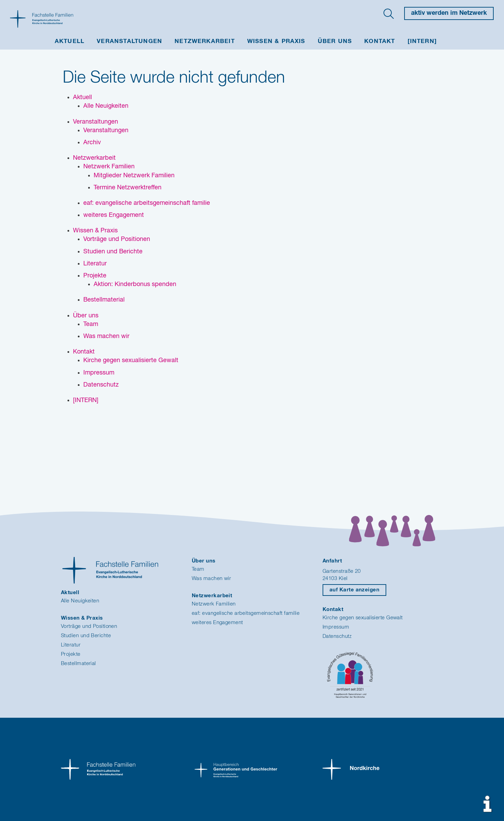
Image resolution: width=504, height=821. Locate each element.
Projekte (71, 654)
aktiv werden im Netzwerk (449, 13)
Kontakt (380, 41)
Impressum (336, 627)
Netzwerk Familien (214, 604)
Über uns (335, 41)
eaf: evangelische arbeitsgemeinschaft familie (246, 613)
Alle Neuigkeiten (80, 601)
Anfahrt (332, 561)
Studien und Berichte (86, 636)
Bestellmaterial (78, 664)
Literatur (71, 645)
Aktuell (70, 41)
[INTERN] (422, 41)
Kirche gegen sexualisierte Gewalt (363, 618)
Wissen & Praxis (276, 41)
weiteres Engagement (217, 623)
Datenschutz (337, 636)
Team (198, 569)
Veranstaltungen (129, 41)
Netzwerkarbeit (205, 41)
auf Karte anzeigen (354, 590)
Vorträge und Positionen (89, 626)
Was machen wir (211, 578)
